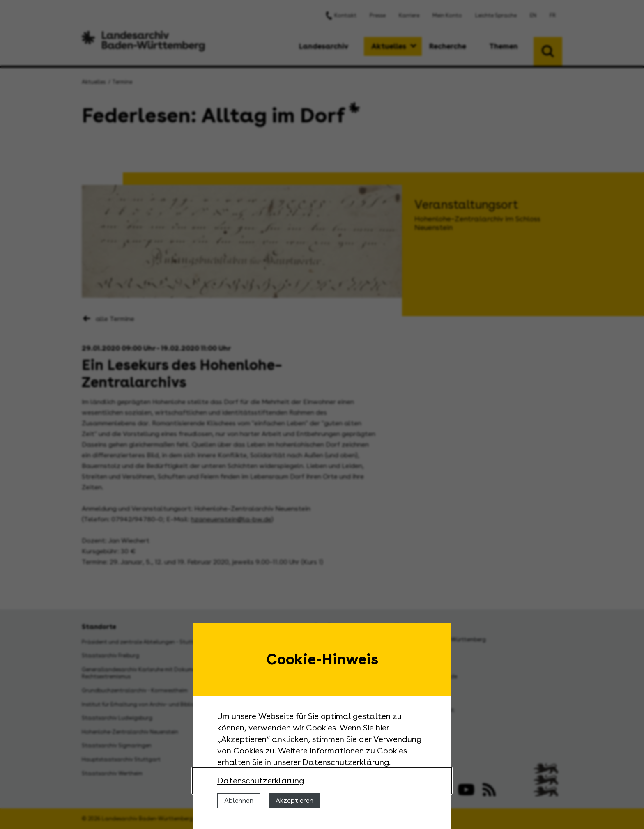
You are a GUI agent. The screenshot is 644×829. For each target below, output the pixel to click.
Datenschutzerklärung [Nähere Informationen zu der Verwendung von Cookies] (261, 781)
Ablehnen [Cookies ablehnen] (239, 800)
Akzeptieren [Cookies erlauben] (294, 800)
